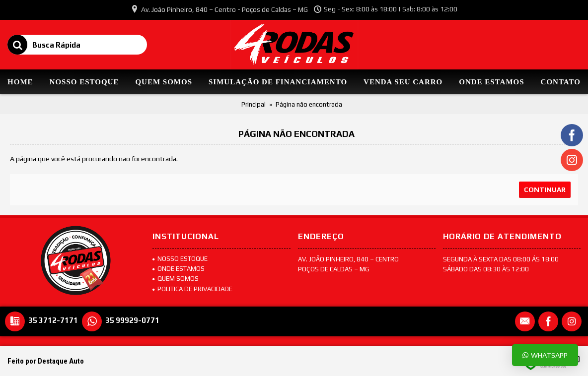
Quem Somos (176, 279)
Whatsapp (545, 355)
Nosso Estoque (180, 259)
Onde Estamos (179, 269)
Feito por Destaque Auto (46, 361)
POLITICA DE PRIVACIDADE (192, 289)
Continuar (545, 189)
